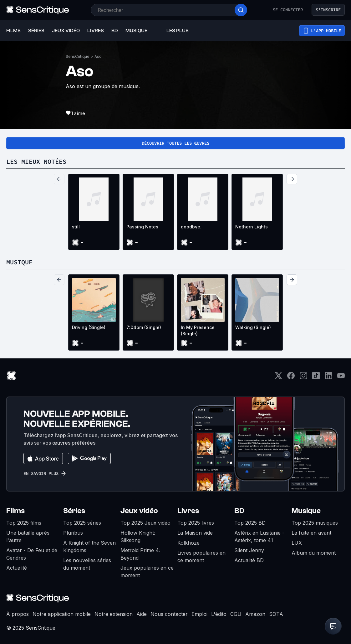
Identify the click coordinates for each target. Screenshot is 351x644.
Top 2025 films (24, 523)
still (76, 227)
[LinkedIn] (328, 378)
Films (15, 511)
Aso (98, 56)
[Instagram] (303, 378)
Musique (306, 511)
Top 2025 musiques (315, 523)
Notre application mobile (62, 614)
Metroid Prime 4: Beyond (140, 554)
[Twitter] (278, 378)
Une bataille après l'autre (28, 537)
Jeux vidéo (139, 511)
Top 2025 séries (82, 523)
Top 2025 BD (250, 523)
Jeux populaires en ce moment (147, 572)
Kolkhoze (188, 543)
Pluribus (73, 533)
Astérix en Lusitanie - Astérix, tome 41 (259, 537)
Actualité (17, 568)
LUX (297, 543)
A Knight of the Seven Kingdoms (89, 547)
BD (239, 511)
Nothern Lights (252, 227)
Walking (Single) (253, 327)
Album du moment (314, 553)
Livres (188, 511)
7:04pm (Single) (144, 327)
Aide (142, 614)
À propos (18, 614)
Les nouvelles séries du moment (87, 564)
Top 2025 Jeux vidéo (145, 523)
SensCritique (78, 56)
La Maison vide (195, 533)
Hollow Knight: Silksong (138, 537)
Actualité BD (249, 560)
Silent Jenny (249, 550)
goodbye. (191, 227)
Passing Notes (142, 227)
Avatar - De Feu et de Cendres (32, 554)
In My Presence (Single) (198, 330)
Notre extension (114, 614)
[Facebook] (291, 378)
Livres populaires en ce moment (201, 557)
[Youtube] (341, 378)
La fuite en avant (311, 533)
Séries (74, 511)
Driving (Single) (89, 327)
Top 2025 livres (196, 523)
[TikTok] (316, 378)
